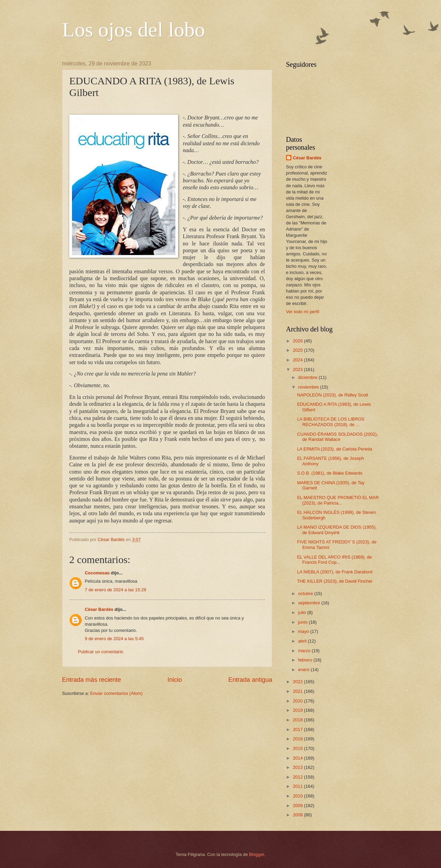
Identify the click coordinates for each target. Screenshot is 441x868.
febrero (306, 660)
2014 (298, 758)
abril (303, 641)
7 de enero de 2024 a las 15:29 (115, 590)
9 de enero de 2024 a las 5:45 (114, 639)
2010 (298, 796)
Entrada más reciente (91, 680)
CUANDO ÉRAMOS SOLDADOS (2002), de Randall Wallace (337, 437)
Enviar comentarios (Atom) (116, 693)
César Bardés (99, 609)
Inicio (175, 680)
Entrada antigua (250, 680)
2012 (298, 777)
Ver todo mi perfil (303, 312)
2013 (298, 767)
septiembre (310, 603)
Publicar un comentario (101, 652)
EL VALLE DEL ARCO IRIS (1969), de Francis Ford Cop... (334, 560)
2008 (298, 815)
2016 (298, 739)
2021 (298, 691)
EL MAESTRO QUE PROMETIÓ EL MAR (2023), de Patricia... (338, 500)
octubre (306, 594)
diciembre (308, 377)
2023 (298, 369)
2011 (298, 786)
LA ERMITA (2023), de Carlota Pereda (335, 449)
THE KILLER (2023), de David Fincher (335, 581)
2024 (298, 360)
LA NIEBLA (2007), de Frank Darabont (335, 572)
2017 (298, 729)
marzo (305, 651)
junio (303, 622)
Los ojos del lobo (134, 30)
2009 (298, 806)
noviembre (309, 387)
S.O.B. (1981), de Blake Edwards (330, 473)
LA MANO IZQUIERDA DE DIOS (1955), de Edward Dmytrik (337, 530)
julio (302, 612)
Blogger (257, 854)
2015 (298, 748)
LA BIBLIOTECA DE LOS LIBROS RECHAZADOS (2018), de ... (331, 422)
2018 (298, 720)
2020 (298, 701)
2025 (298, 350)
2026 (298, 341)
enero (304, 670)
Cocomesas (97, 573)
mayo (304, 631)
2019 (298, 710)
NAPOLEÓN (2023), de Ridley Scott (332, 395)
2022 (298, 682)
